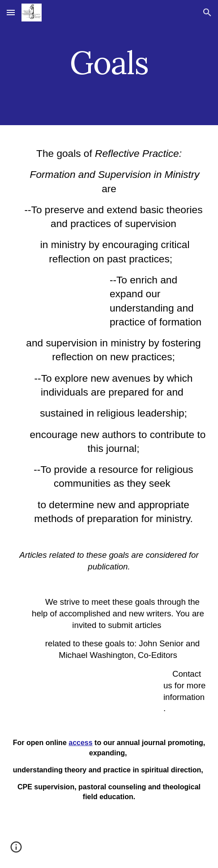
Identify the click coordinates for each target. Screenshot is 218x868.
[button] (11, 12)
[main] (109, 63)
